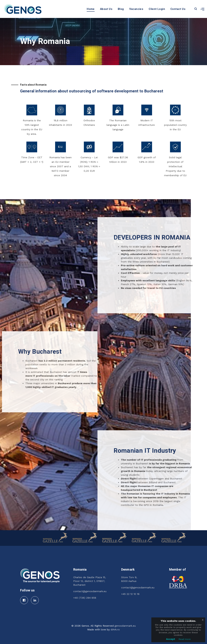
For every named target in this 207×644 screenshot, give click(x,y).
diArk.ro (115, 629)
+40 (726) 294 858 (85, 598)
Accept (171, 639)
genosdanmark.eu (125, 626)
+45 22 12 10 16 (130, 594)
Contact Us (178, 9)
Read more (185, 639)
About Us (106, 9)
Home (91, 9)
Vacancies (136, 9)
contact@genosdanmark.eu (90, 591)
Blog (121, 9)
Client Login (157, 9)
